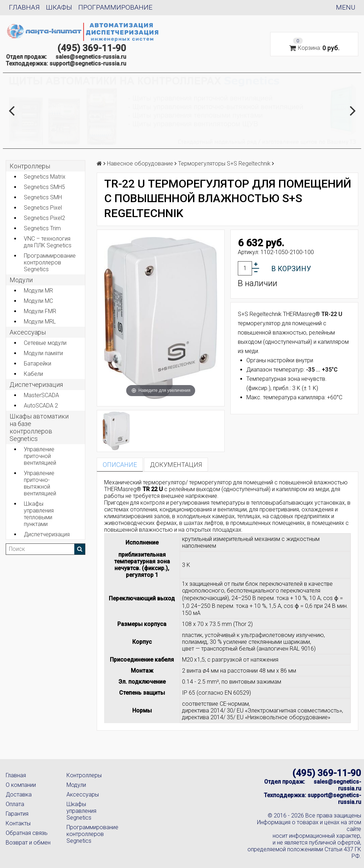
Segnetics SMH (43, 197)
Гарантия (17, 814)
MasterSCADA (41, 395)
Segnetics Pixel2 (44, 218)
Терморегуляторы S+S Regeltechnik (224, 164)
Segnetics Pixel (43, 208)
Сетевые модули (45, 343)
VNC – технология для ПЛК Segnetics (48, 242)
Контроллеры (30, 166)
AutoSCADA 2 (41, 406)
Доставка (19, 795)
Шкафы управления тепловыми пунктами (39, 514)
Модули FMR (40, 311)
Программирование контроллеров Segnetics (50, 262)
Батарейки (38, 364)
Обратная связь (27, 833)
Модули (21, 280)
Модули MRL (40, 322)
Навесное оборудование (140, 164)
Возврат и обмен (28, 843)
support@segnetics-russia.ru (88, 64)
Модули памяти (43, 353)
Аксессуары (83, 795)
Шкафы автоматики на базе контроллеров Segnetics (39, 427)
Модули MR (38, 291)
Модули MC (38, 301)
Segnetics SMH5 (44, 187)
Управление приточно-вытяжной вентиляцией (40, 483)
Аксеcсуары (28, 332)
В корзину (291, 269)
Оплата (15, 804)
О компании (21, 785)
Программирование (115, 7)
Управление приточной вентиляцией (40, 456)
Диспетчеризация (36, 385)
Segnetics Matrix (45, 177)
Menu (346, 7)
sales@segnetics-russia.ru (91, 57)
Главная (24, 7)
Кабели (33, 374)
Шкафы (59, 7)
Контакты (18, 823)
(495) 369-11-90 (92, 48)
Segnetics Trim (42, 228)
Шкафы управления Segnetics (81, 811)
